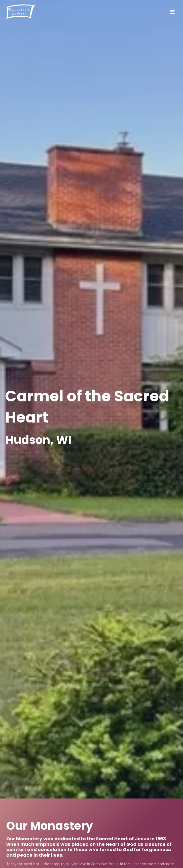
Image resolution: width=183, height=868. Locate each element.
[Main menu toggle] (173, 12)
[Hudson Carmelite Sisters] (20, 12)
